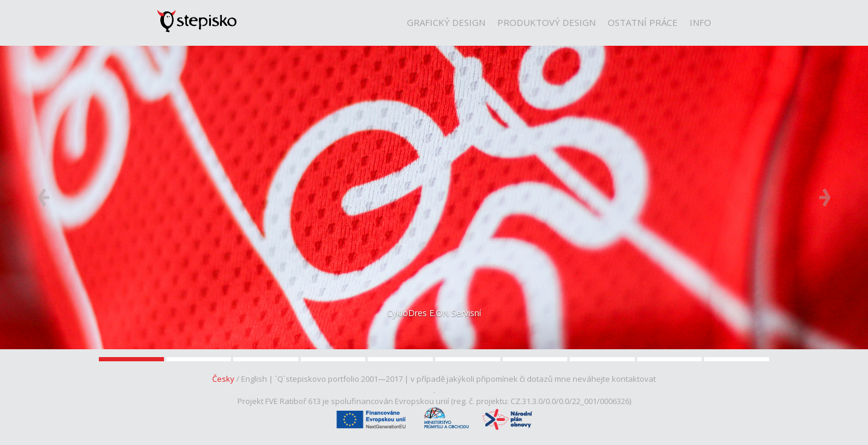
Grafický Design (446, 22)
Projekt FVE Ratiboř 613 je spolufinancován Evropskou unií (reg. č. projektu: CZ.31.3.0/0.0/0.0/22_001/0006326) (434, 401)
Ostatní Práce (643, 22)
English (254, 379)
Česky (223, 379)
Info (700, 22)
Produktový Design (546, 22)
